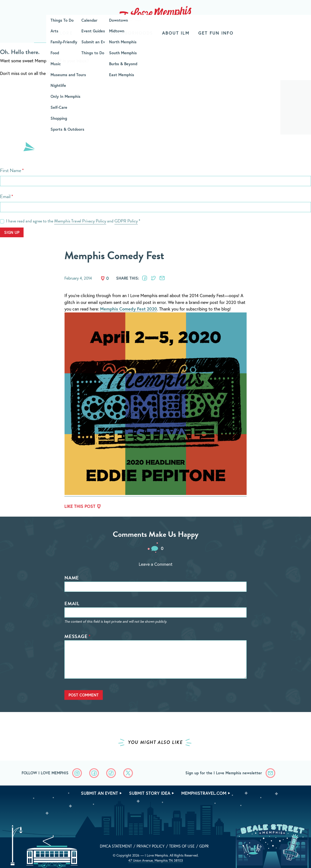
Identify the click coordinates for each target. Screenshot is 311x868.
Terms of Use (182, 846)
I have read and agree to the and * (73, 221)
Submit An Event (99, 793)
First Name (11, 170)
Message (76, 636)
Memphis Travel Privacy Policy (80, 221)
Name (72, 578)
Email (5, 196)
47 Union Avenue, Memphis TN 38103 (156, 860)
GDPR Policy (126, 221)
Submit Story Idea (150, 793)
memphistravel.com (204, 793)
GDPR (204, 846)
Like (103, 278)
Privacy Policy (151, 846)
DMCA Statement (116, 846)
